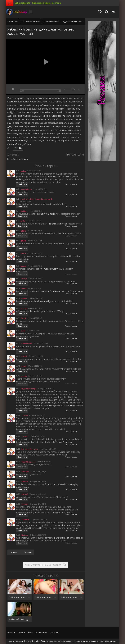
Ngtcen (25, 535)
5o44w (23, 211)
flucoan (33, 311)
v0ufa (23, 253)
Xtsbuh (25, 504)
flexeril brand (55, 224)
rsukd (24, 356)
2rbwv (24, 437)
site (44, 359)
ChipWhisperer (28, 462)
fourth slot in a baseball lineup (59, 484)
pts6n (24, 376)
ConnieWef (27, 344)
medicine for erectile (50, 291)
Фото (30, 633)
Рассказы (55, 633)
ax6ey (23, 171)
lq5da (24, 289)
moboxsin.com (51, 269)
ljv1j (23, 331)
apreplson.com (45, 281)
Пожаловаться (71, 184)
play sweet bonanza (62, 525)
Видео (22, 633)
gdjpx (23, 241)
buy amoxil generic (47, 301)
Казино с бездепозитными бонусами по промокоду (49, 405)
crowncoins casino (40, 510)
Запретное (42, 633)
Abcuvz (25, 482)
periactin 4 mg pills (46, 214)
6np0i (24, 366)
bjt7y (23, 221)
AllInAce (25, 472)
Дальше (28, 552)
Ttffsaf (25, 415)
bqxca (23, 266)
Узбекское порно (19, 159)
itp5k (24, 318)
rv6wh (24, 279)
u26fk (23, 231)
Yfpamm (25, 520)
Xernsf (25, 494)
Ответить (22, 184)
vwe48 (24, 299)
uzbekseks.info (17, 12)
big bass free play (30, 449)
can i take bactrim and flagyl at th (36, 199)
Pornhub (11, 633)
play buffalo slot (61, 538)
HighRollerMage (29, 389)
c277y (24, 308)
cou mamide (66, 256)
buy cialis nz (26, 189)
